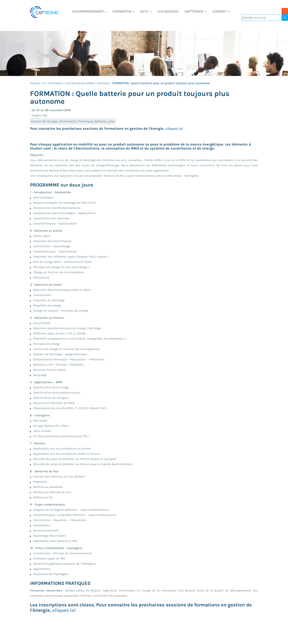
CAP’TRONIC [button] (195, 11)
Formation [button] (123, 11)
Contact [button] (221, 11)
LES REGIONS (168, 11)
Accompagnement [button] (89, 11)
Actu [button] (146, 11)
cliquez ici (174, 129)
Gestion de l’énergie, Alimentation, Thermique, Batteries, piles (73, 121)
